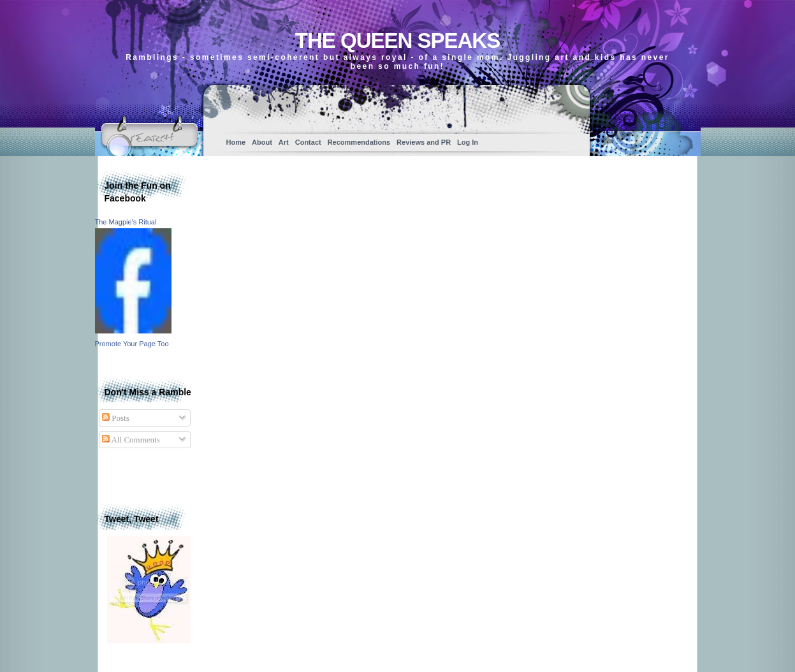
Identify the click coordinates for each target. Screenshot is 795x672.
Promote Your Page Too (132, 344)
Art (284, 142)
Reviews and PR (424, 142)
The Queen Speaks (397, 40)
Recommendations (359, 142)
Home (236, 142)
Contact (308, 142)
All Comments (131, 440)
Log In (468, 142)
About (262, 142)
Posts (116, 418)
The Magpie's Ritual (126, 222)
